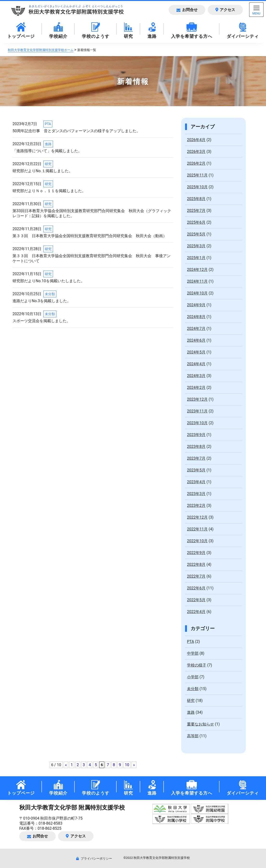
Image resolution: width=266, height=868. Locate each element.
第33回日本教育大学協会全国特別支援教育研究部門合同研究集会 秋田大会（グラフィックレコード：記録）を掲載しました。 (92, 213)
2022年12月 (197, 517)
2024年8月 (196, 317)
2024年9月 (196, 305)
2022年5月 (196, 600)
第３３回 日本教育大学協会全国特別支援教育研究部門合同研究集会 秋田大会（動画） (90, 236)
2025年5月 (196, 234)
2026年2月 (196, 163)
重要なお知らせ (200, 724)
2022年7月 (196, 576)
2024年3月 (196, 376)
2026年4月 (196, 140)
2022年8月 (196, 565)
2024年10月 (197, 293)
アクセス (225, 10)
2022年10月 (197, 541)
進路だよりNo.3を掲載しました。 (42, 301)
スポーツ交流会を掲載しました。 (41, 321)
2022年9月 (196, 553)
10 (127, 765)
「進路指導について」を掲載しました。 (47, 151)
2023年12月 (197, 399)
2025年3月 (196, 246)
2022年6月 (196, 588)
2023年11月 (197, 411)
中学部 (193, 653)
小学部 (193, 677)
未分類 (50, 294)
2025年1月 (196, 258)
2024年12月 (197, 270)
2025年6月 (196, 222)
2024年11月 (197, 281)
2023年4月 (196, 482)
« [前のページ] (66, 765)
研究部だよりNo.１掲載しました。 (43, 171)
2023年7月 (196, 458)
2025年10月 (197, 187)
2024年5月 (196, 352)
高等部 (193, 736)
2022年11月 (197, 529)
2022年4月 (196, 612)
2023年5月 (196, 470)
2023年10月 (197, 423)
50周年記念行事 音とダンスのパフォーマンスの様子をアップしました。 (76, 131)
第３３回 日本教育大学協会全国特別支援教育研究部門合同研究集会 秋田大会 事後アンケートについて (92, 258)
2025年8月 (196, 199)
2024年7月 (196, 329)
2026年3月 (196, 152)
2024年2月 (196, 388)
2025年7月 (196, 211)
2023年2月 (196, 506)
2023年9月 (196, 435)
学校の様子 (197, 665)
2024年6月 (196, 340)
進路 (48, 144)
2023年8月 (196, 447)
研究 (48, 164)
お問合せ (187, 10)
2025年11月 (197, 175)
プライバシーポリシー (94, 858)
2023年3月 (196, 494)
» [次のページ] (134, 765)
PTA (48, 124)
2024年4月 (196, 364)
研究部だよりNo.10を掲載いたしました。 (49, 281)
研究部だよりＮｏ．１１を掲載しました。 (49, 191)
